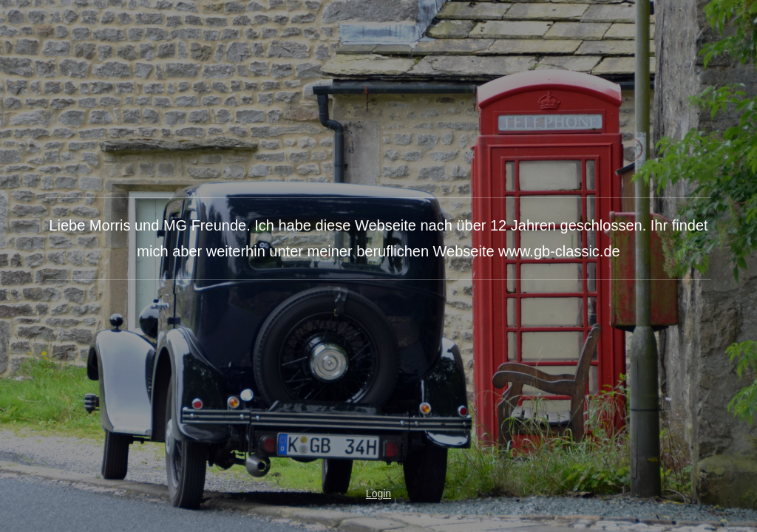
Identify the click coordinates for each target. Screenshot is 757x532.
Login (378, 494)
